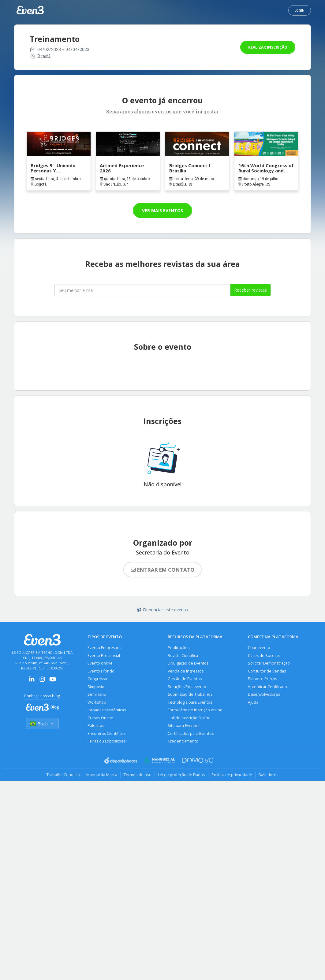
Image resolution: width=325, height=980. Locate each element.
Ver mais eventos (162, 210)
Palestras (96, 726)
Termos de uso (138, 775)
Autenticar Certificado (267, 687)
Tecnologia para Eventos (190, 702)
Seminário (97, 694)
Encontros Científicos (106, 733)
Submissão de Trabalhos (190, 694)
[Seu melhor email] (142, 290)
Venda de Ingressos (186, 671)
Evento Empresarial (105, 648)
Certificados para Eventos (191, 733)
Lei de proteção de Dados (181, 775)
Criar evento (259, 648)
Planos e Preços (262, 679)
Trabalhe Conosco (63, 775)
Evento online (100, 663)
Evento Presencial (104, 656)
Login (300, 10)
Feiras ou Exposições (106, 741)
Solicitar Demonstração (269, 663)
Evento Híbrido (101, 671)
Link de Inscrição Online (189, 718)
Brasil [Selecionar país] (42, 724)
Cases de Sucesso (264, 656)
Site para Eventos (183, 726)
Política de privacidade (232, 775)
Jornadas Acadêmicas (107, 710)
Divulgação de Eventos (188, 663)
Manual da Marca (102, 775)
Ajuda (253, 702)
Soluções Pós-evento (187, 687)
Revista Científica (183, 656)
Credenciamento (183, 741)
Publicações (179, 648)
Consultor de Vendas (267, 671)
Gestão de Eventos (185, 679)
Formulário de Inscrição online (195, 710)
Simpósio (96, 687)
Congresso (97, 679)
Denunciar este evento (162, 610)
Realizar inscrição (268, 47)
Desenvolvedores (264, 694)
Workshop (97, 702)
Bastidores (269, 775)
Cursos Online (100, 718)
